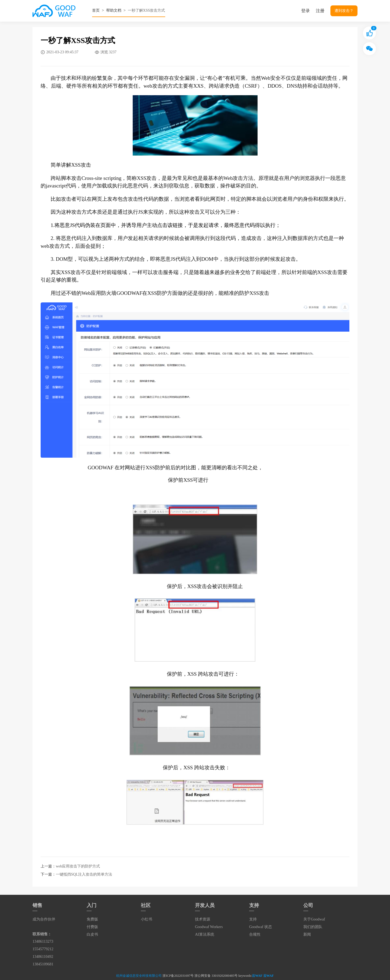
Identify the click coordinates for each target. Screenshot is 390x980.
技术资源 (203, 919)
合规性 (255, 934)
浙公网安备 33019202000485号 (216, 976)
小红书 (147, 919)
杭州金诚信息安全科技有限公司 (139, 976)
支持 (253, 919)
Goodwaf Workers (209, 927)
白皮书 (92, 934)
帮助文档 (114, 10)
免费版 (92, 919)
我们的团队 (313, 927)
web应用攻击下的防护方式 (78, 866)
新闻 (307, 934)
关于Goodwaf (314, 919)
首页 (96, 10)
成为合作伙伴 (44, 919)
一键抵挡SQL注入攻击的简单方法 (84, 874)
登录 (305, 11)
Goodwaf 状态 (261, 927)
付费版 (92, 927)
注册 (320, 11)
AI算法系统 (205, 934)
